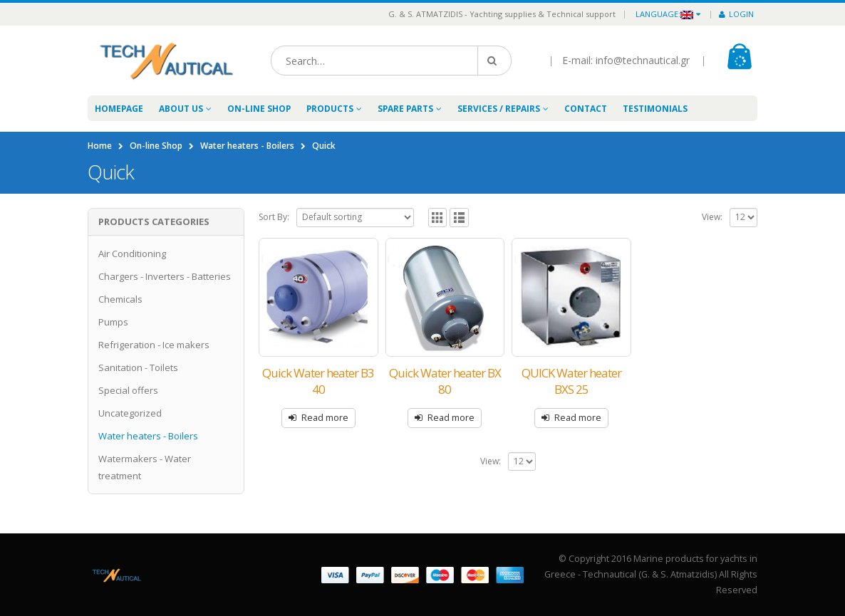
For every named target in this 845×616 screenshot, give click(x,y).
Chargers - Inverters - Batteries (165, 276)
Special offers (128, 390)
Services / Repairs (499, 109)
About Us (181, 109)
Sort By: (274, 217)
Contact (586, 109)
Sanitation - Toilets (138, 367)
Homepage (119, 109)
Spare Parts (405, 109)
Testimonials (655, 109)
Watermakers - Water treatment (145, 467)
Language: (664, 14)
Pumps (113, 322)
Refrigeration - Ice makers (154, 345)
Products (330, 109)
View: (712, 217)
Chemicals (120, 299)
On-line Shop (259, 109)
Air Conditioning (132, 254)
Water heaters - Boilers (148, 436)
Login (736, 14)
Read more (325, 418)
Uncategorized (130, 413)
